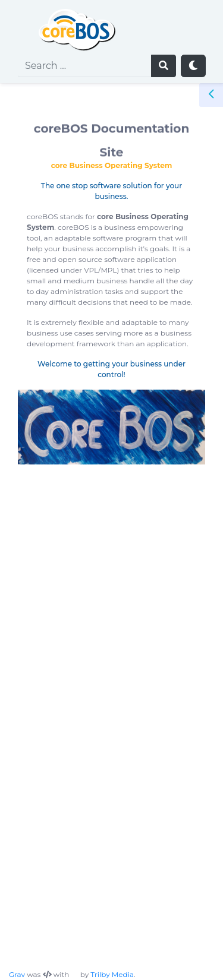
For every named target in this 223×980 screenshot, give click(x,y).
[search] (84, 66)
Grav (17, 974)
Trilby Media (112, 974)
